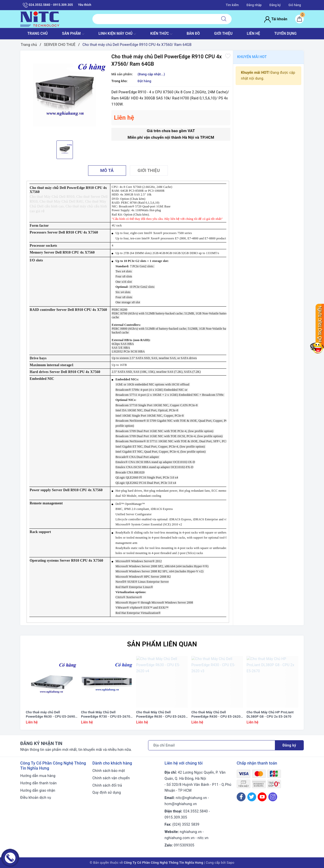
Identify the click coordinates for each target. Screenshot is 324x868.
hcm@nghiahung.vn (181, 804)
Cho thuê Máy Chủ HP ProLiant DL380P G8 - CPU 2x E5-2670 (270, 714)
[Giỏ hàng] (299, 19)
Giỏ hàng (295, 5)
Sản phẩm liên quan (162, 644)
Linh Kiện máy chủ (117, 34)
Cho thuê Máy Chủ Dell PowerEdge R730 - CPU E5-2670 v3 (106, 715)
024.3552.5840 (196, 811)
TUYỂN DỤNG (286, 33)
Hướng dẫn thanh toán (38, 783)
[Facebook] (241, 797)
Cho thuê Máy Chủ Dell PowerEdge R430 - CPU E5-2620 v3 (216, 715)
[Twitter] (252, 797)
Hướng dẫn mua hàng (38, 776)
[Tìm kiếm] (224, 19)
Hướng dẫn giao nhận (38, 790)
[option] (65, 95)
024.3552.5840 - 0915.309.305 (48, 5)
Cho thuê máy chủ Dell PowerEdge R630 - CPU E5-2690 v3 (50, 715)
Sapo (230, 863)
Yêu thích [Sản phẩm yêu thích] (85, 5)
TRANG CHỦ (37, 33)
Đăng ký (275, 5)
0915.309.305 (176, 817)
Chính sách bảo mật (109, 771)
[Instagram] (273, 797)
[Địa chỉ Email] (212, 745)
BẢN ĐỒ (193, 33)
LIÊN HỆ (253, 33)
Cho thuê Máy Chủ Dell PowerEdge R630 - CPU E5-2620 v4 (161, 715)
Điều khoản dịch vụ (36, 798)
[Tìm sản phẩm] (154, 19)
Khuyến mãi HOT (252, 57)
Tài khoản (276, 19)
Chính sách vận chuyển (111, 778)
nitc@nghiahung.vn (191, 798)
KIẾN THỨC (161, 34)
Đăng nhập (254, 5)
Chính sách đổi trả (107, 785)
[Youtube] (262, 797)
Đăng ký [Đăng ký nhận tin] (289, 745)
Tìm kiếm (232, 5)
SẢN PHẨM (73, 34)
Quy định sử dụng (107, 792)
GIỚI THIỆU (223, 33)
